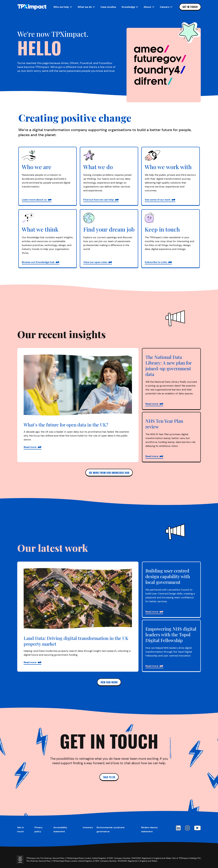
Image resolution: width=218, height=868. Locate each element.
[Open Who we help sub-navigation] (63, 7)
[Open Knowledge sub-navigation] (130, 7)
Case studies (108, 7)
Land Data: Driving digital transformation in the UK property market (76, 641)
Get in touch (190, 7)
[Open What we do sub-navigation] (86, 7)
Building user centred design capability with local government (168, 576)
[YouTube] (197, 828)
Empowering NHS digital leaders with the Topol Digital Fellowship (171, 634)
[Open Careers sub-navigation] (166, 7)
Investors (88, 827)
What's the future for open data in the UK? (66, 425)
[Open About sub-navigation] (149, 7)
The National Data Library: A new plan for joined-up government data (169, 366)
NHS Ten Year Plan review (164, 424)
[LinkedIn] (178, 828)
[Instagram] (187, 828)
